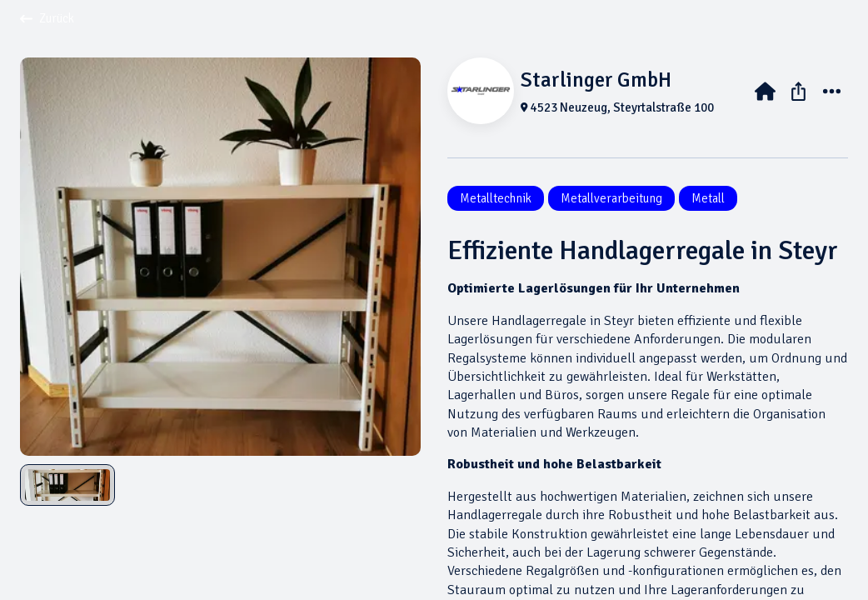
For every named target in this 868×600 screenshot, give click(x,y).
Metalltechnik (496, 198)
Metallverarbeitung (611, 198)
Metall (708, 198)
